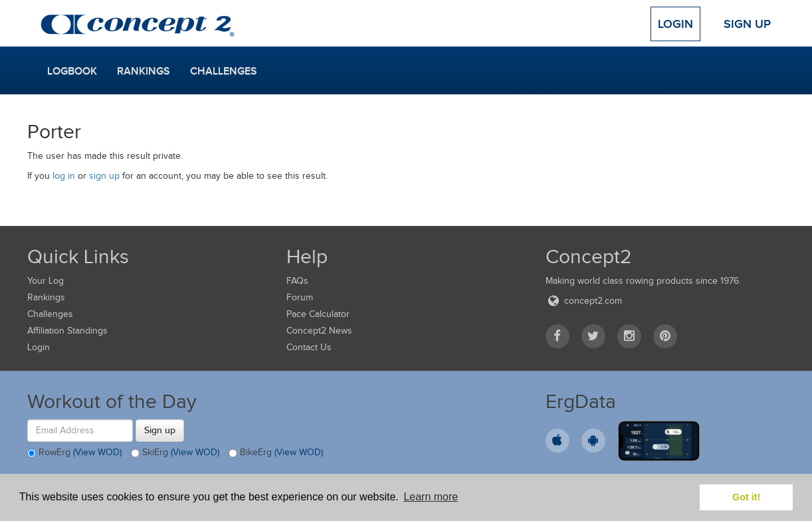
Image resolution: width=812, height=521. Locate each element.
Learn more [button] (431, 497)
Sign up (160, 430)
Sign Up (747, 24)
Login (675, 24)
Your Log (46, 281)
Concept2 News (319, 331)
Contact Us (309, 347)
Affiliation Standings (67, 331)
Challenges (224, 71)
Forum (300, 297)
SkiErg (175, 453)
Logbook (72, 71)
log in (64, 176)
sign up (104, 176)
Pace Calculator (318, 314)
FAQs (297, 281)
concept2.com (584, 301)
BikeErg (276, 453)
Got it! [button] (746, 497)
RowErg (74, 453)
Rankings (144, 71)
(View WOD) (97, 452)
